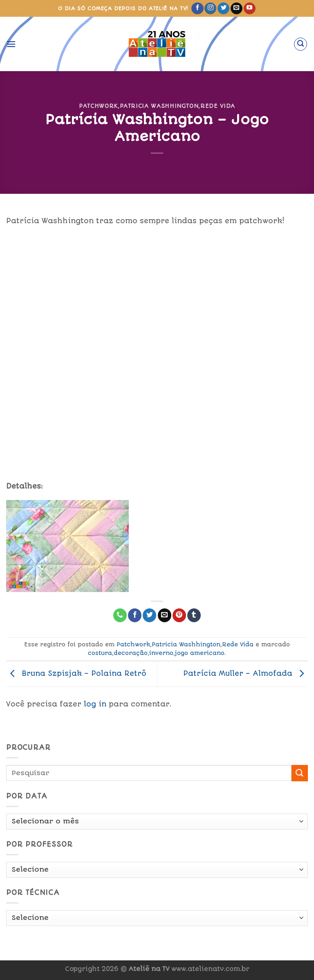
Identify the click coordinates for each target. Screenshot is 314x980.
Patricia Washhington (159, 106)
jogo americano (200, 653)
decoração (131, 653)
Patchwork (98, 106)
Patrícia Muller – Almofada (246, 673)
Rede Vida (218, 106)
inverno (161, 653)
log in (95, 704)
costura (100, 653)
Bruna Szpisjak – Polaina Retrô (76, 673)
